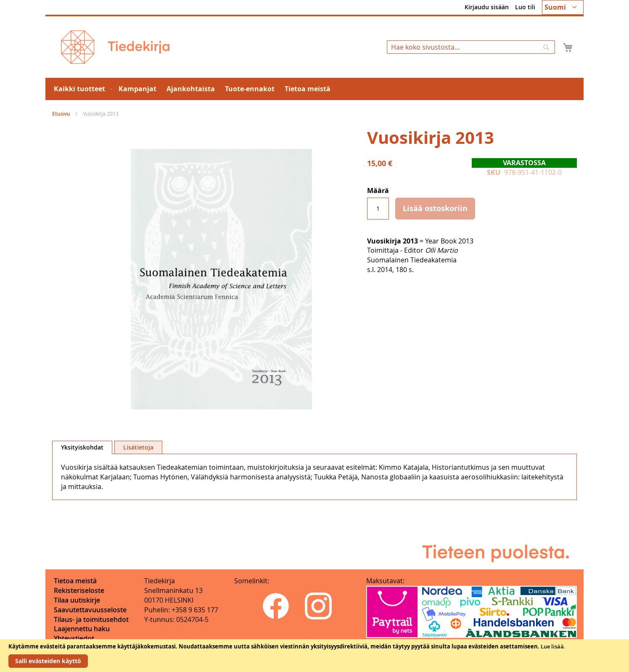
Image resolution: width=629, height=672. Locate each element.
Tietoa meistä (75, 581)
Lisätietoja (138, 447)
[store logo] (115, 47)
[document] (314, 656)
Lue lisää (552, 646)
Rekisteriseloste (79, 590)
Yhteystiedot (74, 638)
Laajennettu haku (82, 629)
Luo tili (525, 7)
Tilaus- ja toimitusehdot (91, 619)
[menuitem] (81, 89)
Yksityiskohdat (82, 447)
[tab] (82, 447)
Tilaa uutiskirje (77, 600)
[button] (563, 7)
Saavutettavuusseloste (90, 610)
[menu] (314, 89)
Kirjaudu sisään (487, 7)
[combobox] (471, 47)
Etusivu (61, 114)
